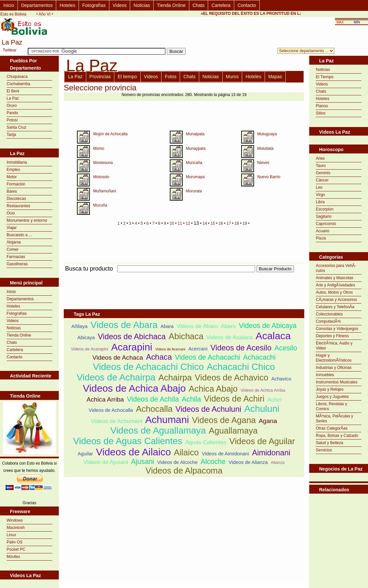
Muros (232, 77)
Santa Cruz (17, 127)
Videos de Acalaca (230, 337)
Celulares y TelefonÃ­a (335, 307)
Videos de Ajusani (106, 462)
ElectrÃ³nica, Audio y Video (334, 346)
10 (172, 223)
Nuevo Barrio (269, 177)
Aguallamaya (233, 431)
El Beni (13, 91)
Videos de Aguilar (262, 441)
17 (229, 223)
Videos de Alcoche (178, 462)
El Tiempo (325, 77)
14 (205, 223)
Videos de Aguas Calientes (128, 441)
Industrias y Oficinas (334, 368)
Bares (12, 191)
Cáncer (322, 180)
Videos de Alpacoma (184, 471)
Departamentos (37, 5)
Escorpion (325, 209)
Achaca (159, 357)
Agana (268, 421)
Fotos (171, 77)
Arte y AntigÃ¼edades (335, 285)
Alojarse (14, 242)
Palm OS (15, 542)
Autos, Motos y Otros (334, 292)
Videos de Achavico (231, 377)
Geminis (323, 173)
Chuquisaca (17, 77)
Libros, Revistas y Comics (331, 406)
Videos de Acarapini (90, 349)
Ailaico (186, 452)
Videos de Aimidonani (225, 454)
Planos (322, 106)
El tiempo (127, 77)
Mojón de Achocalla (110, 134)
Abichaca (186, 336)
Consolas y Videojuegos (337, 329)
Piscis (321, 238)
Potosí (12, 120)
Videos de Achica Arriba (263, 390)
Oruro (12, 106)
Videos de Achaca (118, 358)
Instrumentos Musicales (337, 382)
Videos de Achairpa (116, 377)
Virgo (320, 195)
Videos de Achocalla (111, 410)
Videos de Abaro (197, 326)
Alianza (277, 462)
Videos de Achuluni (208, 409)
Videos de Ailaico (133, 452)
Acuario (323, 231)
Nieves (263, 163)
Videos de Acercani (170, 349)
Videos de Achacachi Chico (148, 367)
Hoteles (67, 5)
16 (221, 223)
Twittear (10, 50)
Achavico (281, 379)
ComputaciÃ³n (328, 321)
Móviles (13, 557)
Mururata (194, 191)
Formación (16, 184)
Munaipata (195, 134)
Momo (99, 148)
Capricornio (326, 224)
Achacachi (259, 357)
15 (213, 223)
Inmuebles (325, 375)
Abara (167, 326)
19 (245, 223)
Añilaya (79, 326)
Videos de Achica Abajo (134, 388)
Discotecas (16, 199)
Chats (199, 5)
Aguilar (85, 454)
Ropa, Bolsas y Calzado (337, 436)
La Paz (13, 98)
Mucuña (100, 205)
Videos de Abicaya (268, 326)
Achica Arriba (105, 399)
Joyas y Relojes (330, 389)
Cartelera (221, 5)
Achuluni (262, 409)
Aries (320, 158)
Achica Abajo (213, 389)
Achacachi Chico (241, 367)
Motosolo (101, 177)
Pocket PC (16, 549)
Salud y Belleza (330, 443)
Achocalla (154, 409)
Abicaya (86, 337)
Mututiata (265, 148)
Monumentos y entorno (27, 220)
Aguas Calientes (206, 442)
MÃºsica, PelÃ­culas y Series (334, 419)
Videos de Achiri (234, 399)
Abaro (228, 326)
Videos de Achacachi (207, 357)
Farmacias (16, 257)
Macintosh (16, 528)
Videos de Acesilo (241, 348)
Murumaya (195, 177)
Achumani (167, 420)
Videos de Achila (153, 399)
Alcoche (213, 462)
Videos (120, 5)
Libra (320, 202)
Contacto (247, 5)
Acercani (198, 349)
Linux (11, 535)
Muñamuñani (105, 191)
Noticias (142, 5)
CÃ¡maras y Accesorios (336, 300)
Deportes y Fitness (332, 336)
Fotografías (94, 5)
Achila (191, 399)
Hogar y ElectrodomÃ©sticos (334, 358)
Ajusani (143, 462)
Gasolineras (17, 264)
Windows (15, 520)
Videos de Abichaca (132, 337)
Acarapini (131, 347)
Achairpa (175, 377)
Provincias (100, 77)
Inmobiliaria (17, 162)
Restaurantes (18, 206)
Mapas (275, 77)
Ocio (11, 213)
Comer (13, 249)
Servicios (324, 450)
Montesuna (103, 163)
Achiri (274, 400)
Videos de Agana (224, 420)
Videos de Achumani (116, 421)
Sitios (321, 113)
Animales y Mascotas (334, 278)
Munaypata (196, 148)
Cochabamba (18, 84)
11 (180, 223)
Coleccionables (329, 314)
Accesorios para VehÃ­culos (336, 268)
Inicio (9, 5)
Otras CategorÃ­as (332, 428)
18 (237, 223)
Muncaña (194, 163)
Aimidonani (271, 453)
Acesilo (286, 348)
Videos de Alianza (248, 462)
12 (188, 223)
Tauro (321, 166)
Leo (319, 187)
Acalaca (273, 336)
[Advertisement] (339, 510)
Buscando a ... (19, 235)
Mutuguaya (267, 134)
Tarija (11, 135)
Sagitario (324, 216)
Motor (12, 177)
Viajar (12, 228)
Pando (12, 113)
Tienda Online (171, 5)
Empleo (13, 170)
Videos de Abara (124, 325)
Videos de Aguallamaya (158, 430)
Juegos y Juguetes (332, 397)
